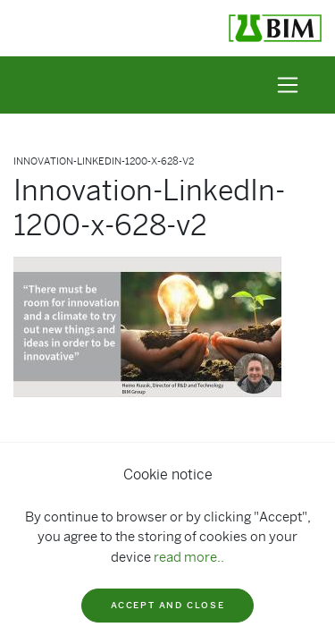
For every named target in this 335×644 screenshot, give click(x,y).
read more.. (189, 557)
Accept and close (168, 605)
